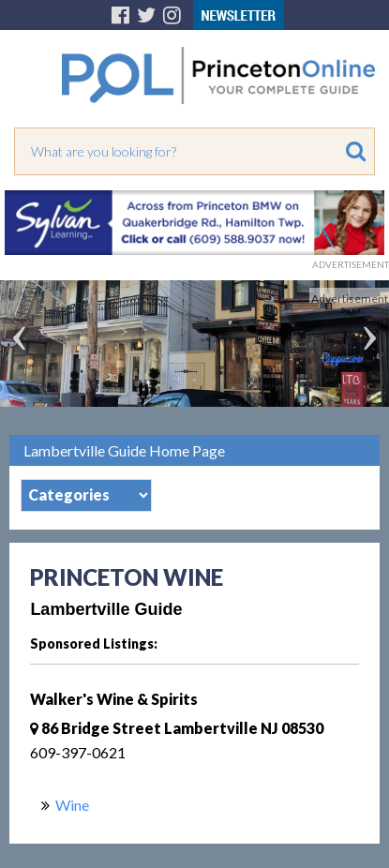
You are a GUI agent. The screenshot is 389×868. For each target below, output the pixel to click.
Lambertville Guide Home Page (124, 450)
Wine (72, 805)
